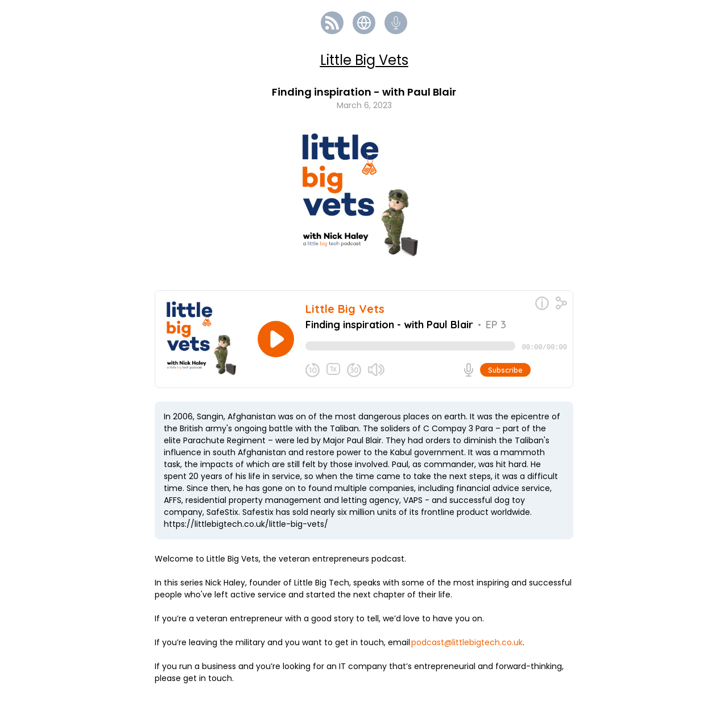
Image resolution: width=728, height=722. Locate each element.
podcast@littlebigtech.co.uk (467, 647)
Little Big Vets (364, 60)
